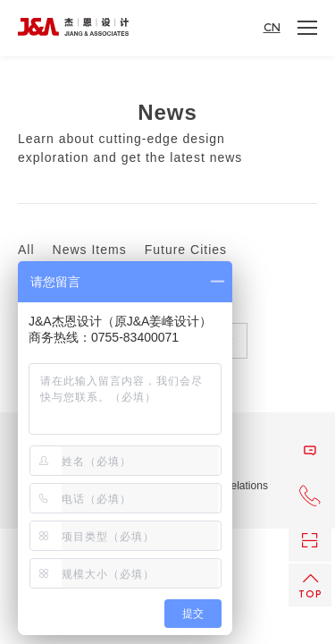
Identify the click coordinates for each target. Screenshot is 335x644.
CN (272, 28)
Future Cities (186, 250)
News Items (90, 250)
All (26, 250)
